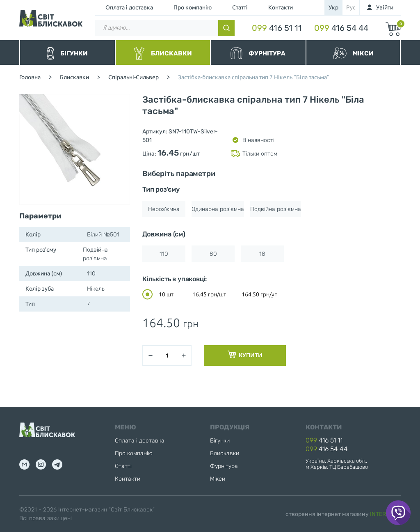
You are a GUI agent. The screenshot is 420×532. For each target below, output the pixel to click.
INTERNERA (385, 514)
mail (24, 464)
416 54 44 (341, 28)
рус (351, 7)
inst (41, 464)
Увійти (385, 7)
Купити (245, 355)
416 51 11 (277, 28)
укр (333, 7)
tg (57, 464)
